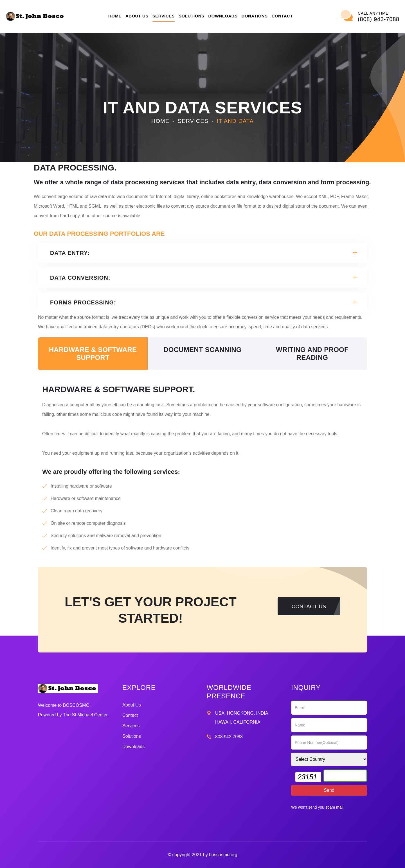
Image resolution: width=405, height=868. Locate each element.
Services (164, 16)
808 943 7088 (229, 737)
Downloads (223, 16)
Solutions (192, 16)
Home (115, 16)
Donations (255, 16)
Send (329, 790)
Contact (282, 16)
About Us (137, 16)
